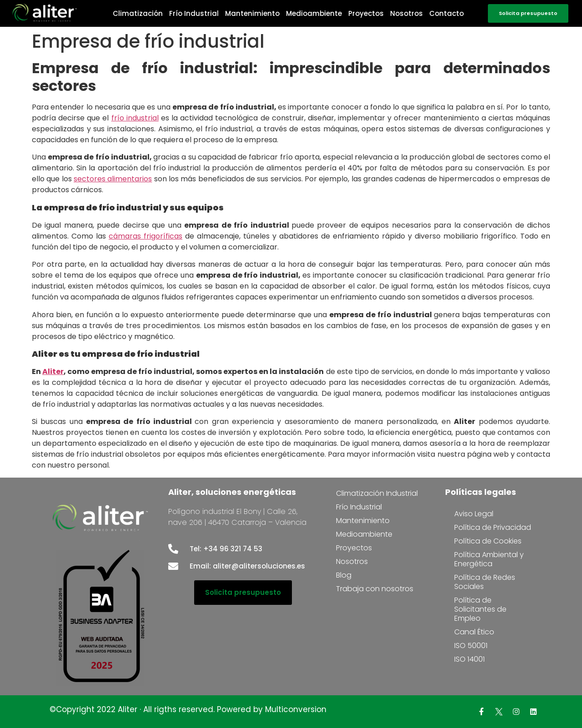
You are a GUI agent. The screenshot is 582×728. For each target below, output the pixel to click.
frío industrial (135, 118)
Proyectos (366, 13)
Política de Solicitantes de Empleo (480, 609)
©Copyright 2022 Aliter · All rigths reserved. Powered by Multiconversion (188, 709)
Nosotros (406, 13)
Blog (344, 575)
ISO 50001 (471, 646)
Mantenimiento (252, 13)
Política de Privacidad (493, 527)
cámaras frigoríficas (145, 236)
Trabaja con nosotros (375, 589)
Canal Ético (474, 632)
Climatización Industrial (377, 493)
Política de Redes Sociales (485, 582)
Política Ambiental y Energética (489, 559)
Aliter (53, 371)
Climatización (138, 13)
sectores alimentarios (113, 179)
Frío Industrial (194, 13)
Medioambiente (314, 13)
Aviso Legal (474, 514)
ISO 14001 (469, 659)
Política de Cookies (488, 541)
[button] (528, 13)
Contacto (447, 13)
